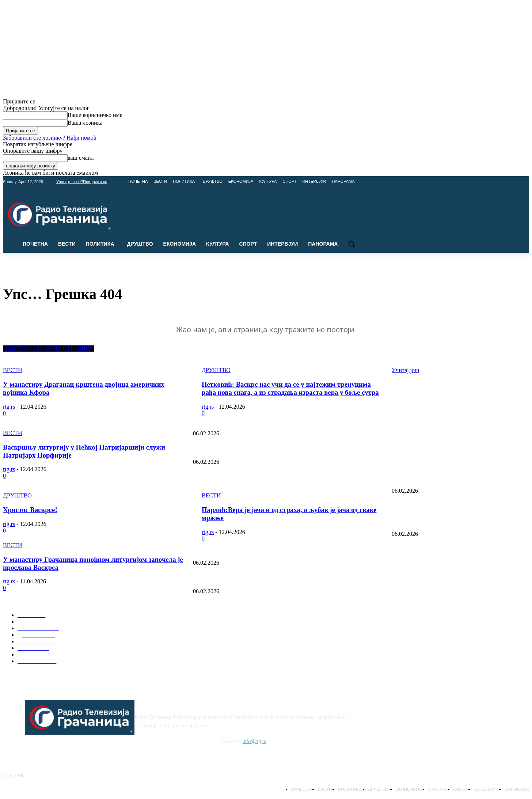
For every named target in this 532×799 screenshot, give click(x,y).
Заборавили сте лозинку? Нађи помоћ (50, 138)
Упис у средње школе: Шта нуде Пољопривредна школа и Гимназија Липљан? (278, 551)
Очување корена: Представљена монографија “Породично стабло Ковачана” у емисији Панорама (298, 450)
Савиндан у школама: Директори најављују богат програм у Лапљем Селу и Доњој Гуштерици (296, 580)
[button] (351, 244)
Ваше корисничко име (95, 115)
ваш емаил (81, 158)
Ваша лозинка (85, 123)
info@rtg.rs (254, 741)
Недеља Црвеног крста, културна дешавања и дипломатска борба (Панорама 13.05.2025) (289, 479)
